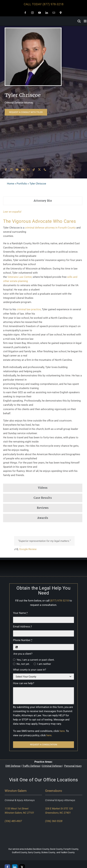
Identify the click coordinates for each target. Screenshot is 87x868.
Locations (68, 780)
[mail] (28, 169)
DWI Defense (13, 766)
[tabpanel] (43, 345)
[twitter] (39, 169)
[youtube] (17, 169)
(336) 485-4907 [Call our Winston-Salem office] (13, 821)
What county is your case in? (30, 670)
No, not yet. (23, 664)
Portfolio (22, 184)
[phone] (45, 169)
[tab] (43, 201)
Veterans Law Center (20, 277)
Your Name (20, 613)
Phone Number (23, 640)
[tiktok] (34, 169)
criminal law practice (29, 309)
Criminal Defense (52, 766)
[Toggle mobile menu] (85, 21)
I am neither (44, 664)
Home (11, 184)
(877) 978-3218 (53, 4)
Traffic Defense (31, 766)
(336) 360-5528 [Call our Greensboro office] (54, 821)
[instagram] (11, 169)
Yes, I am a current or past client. (36, 660)
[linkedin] (23, 169)
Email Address (22, 627)
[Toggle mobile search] (79, 21)
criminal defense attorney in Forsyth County (50, 228)
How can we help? (24, 683)
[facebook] (6, 169)
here (62, 731)
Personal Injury (73, 766)
